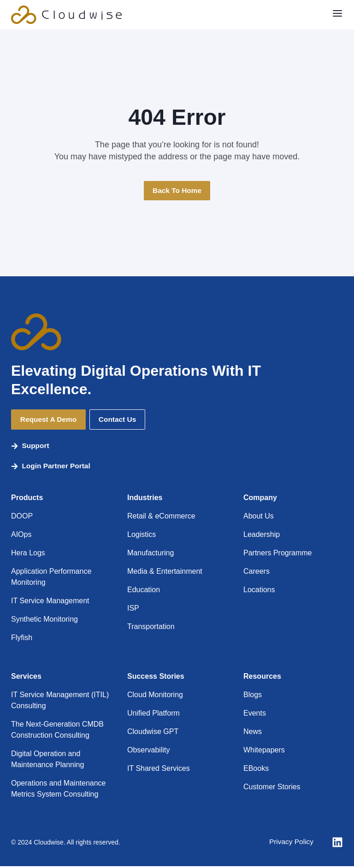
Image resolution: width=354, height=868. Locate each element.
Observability (148, 752)
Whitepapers (264, 752)
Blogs (253, 696)
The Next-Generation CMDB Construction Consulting (57, 731)
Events (255, 715)
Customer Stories (272, 789)
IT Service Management (50, 603)
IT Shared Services (159, 770)
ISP (133, 610)
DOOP (22, 518)
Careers (257, 573)
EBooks (256, 770)
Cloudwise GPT (153, 733)
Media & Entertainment (165, 573)
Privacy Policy (290, 844)
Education (144, 591)
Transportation (151, 628)
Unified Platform (153, 715)
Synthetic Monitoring (44, 621)
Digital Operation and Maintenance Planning (47, 761)
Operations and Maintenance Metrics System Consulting (58, 790)
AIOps (21, 536)
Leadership (262, 536)
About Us (259, 518)
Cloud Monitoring (155, 696)
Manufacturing (150, 555)
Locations (259, 591)
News (253, 733)
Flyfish (22, 639)
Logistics (142, 536)
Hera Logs (28, 555)
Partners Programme (278, 555)
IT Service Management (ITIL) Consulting (60, 702)
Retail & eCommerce (161, 518)
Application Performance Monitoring (51, 579)
